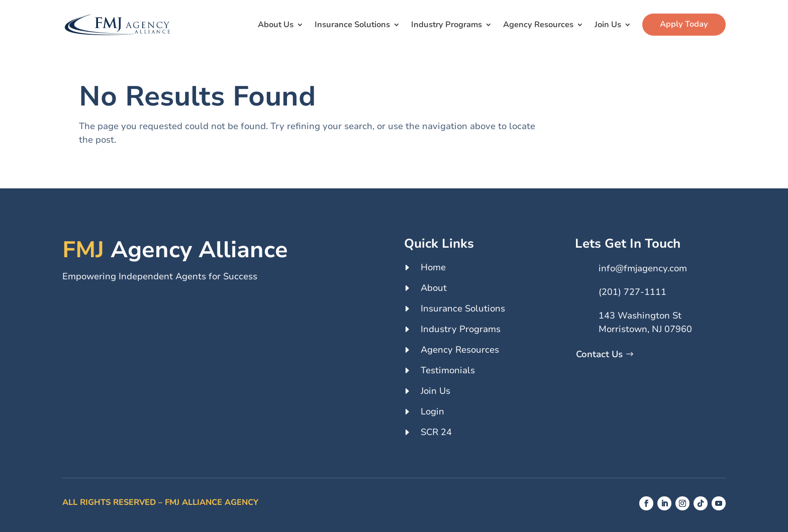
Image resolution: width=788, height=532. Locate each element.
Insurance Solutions (352, 25)
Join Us (608, 25)
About (434, 288)
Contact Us (599, 354)
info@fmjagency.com (643, 268)
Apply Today (684, 24)
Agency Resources (538, 25)
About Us (276, 25)
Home (433, 267)
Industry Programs (447, 25)
